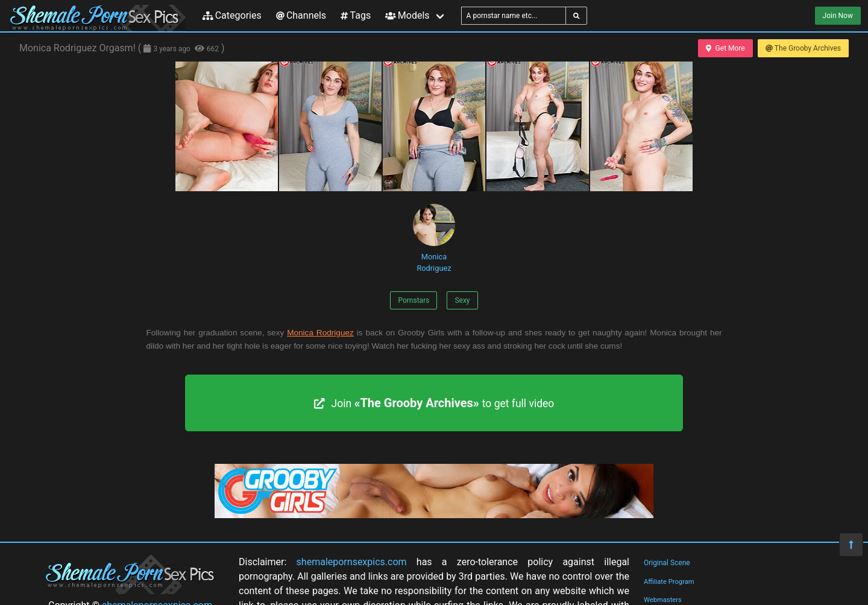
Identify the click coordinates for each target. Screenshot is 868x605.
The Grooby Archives (803, 48)
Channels (301, 15)
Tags (356, 15)
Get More (725, 48)
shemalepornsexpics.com (352, 562)
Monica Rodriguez (434, 238)
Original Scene (667, 563)
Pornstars (414, 300)
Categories (232, 15)
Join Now (838, 16)
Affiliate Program (669, 582)
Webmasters (663, 600)
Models (407, 15)
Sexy (462, 300)
